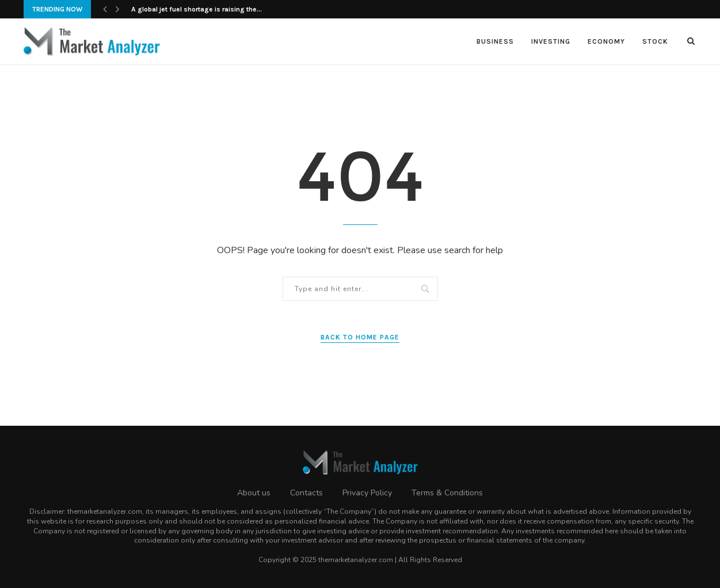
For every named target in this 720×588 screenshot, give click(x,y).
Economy (606, 41)
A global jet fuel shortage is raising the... (197, 9)
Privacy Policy (367, 493)
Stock (655, 41)
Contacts (306, 493)
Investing (551, 41)
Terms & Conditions (447, 493)
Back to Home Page (360, 337)
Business (495, 41)
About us (254, 493)
